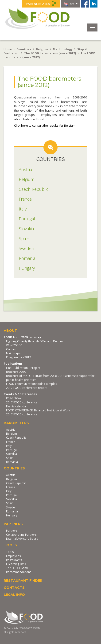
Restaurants (14, 560)
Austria (11, 430)
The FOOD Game (17, 568)
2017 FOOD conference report (26, 388)
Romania (12, 462)
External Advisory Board (22, 539)
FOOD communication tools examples (31, 384)
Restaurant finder (23, 581)
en (71, 4)
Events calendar (17, 406)
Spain (10, 458)
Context (11, 349)
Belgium (12, 434)
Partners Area (41, 4)
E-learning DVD (16, 564)
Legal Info (14, 595)
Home (8, 49)
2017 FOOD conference (22, 402)
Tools (10, 545)
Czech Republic (16, 438)
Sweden (11, 507)
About (10, 331)
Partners (13, 524)
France (11, 442)
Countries (14, 468)
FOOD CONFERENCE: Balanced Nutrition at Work (38, 410)
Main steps (13, 353)
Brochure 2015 (16, 372)
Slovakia (12, 454)
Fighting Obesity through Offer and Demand (35, 341)
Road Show (14, 398)
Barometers (16, 423)
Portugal (12, 450)
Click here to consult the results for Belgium (45, 125)
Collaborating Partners (21, 535)
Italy (9, 446)
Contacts (14, 588)
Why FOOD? (14, 345)
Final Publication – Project (23, 368)
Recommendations (19, 572)
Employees (13, 556)
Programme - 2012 (19, 357)
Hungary (12, 515)
